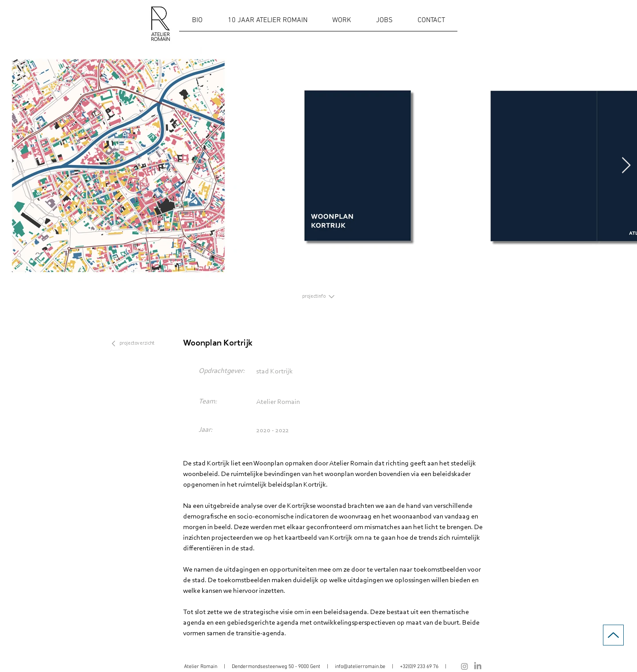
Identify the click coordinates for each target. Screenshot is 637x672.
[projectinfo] (318, 296)
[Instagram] (464, 666)
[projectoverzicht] (138, 343)
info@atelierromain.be (360, 667)
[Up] (613, 635)
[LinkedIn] (478, 666)
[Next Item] (626, 166)
